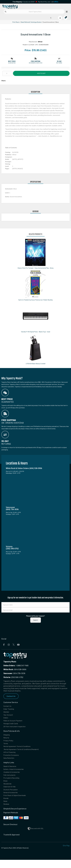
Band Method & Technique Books (31, 22)
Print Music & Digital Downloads (16, 803)
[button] (12, 61)
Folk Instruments (10, 780)
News (6, 809)
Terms (6, 747)
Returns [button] (59, 63)
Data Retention (9, 762)
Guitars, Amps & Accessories (15, 774)
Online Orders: (9, 665)
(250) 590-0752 (13, 677)
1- (16, 665)
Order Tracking (10, 710)
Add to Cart (41, 73)
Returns (7, 740)
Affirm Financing (10, 756)
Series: (7, 197)
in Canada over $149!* (24, 2)
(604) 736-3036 (14, 673)
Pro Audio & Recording (13, 784)
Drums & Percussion (12, 796)
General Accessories (12, 799)
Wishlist (7, 713)
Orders (6, 719)
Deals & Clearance (11, 771)
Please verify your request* (36, 616)
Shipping (7, 737)
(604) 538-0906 (15, 669)
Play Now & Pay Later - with (48, 2)
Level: (7, 193)
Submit (36, 620)
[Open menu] (66, 12)
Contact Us (11, 696)
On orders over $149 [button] (36, 63)
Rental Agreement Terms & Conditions (19, 750)
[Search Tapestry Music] (34, 12)
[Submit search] (6, 12)
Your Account (9, 716)
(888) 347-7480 (23, 665)
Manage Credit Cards (12, 725)
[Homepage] (18, 6)
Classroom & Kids (10, 793)
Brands (6, 806)
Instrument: (9, 189)
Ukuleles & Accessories (13, 777)
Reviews (7, 812)
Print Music (16, 22)
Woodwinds (8, 790)
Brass (6, 787)
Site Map (66, 854)
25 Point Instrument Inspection (16, 729)
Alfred (40, 42)
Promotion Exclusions (12, 759)
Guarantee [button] (12, 63)
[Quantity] (7, 73)
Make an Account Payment (14, 722)
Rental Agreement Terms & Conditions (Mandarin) (24, 753)
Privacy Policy (9, 743)
